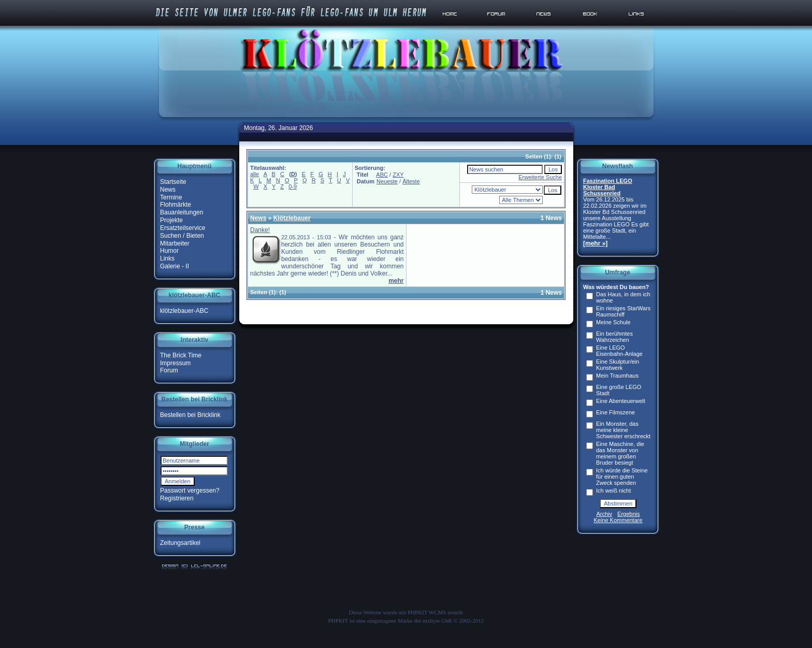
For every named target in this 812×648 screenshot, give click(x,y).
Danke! (260, 230)
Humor (169, 251)
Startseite (173, 182)
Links (167, 258)
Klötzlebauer (292, 218)
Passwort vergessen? (190, 491)
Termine (171, 197)
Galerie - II (175, 266)
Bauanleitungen (182, 212)
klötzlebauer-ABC (184, 311)
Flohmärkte (176, 205)
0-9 (293, 186)
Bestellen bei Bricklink (190, 415)
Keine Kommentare (618, 520)
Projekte (171, 220)
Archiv (605, 514)
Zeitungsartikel (180, 543)
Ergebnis (628, 514)
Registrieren (177, 498)
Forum (169, 370)
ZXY (398, 175)
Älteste (411, 181)
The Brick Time (181, 355)
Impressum (175, 363)
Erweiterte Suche (540, 177)
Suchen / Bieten (182, 236)
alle (255, 174)
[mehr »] (595, 243)
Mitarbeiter (175, 243)
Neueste (387, 181)
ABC (382, 175)
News (168, 190)
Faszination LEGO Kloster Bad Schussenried (608, 187)
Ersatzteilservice (183, 228)
